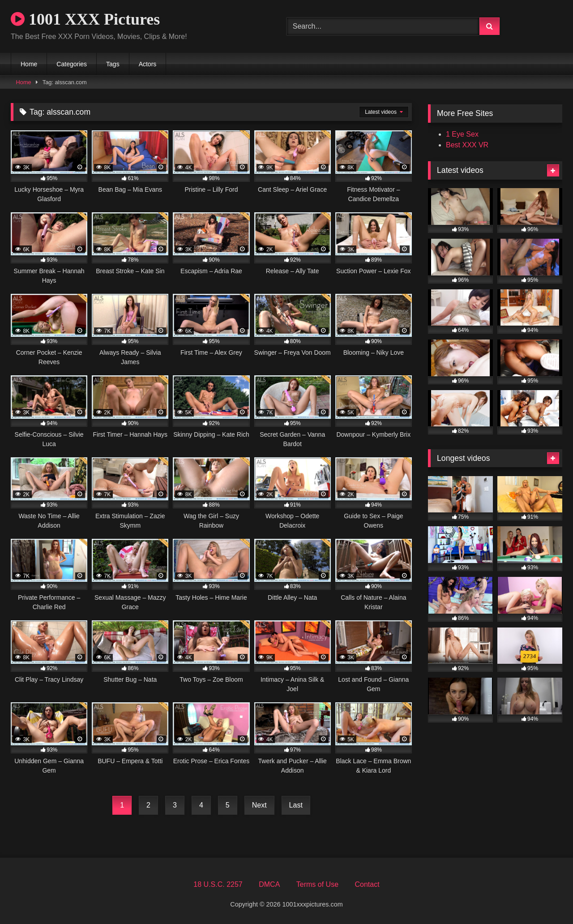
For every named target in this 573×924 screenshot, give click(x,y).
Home (29, 64)
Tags (113, 64)
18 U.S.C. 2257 (218, 884)
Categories (72, 64)
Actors (148, 64)
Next (259, 805)
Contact (367, 884)
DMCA (269, 884)
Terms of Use (317, 884)
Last (296, 805)
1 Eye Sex (462, 134)
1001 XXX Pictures (85, 19)
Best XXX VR (467, 145)
